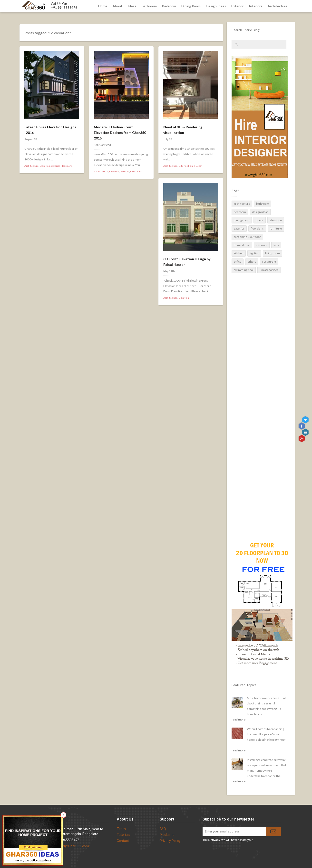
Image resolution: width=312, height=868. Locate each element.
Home (103, 6)
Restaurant (269, 262)
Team (121, 829)
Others (252, 262)
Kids (276, 245)
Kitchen (239, 253)
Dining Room (191, 6)
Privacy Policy (170, 841)
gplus (302, 438)
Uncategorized (269, 270)
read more (239, 719)
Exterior (237, 6)
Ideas (132, 6)
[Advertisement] (259, 449)
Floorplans (257, 228)
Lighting (254, 253)
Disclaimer (168, 835)
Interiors (256, 6)
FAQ (163, 829)
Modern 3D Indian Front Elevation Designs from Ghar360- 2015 (121, 133)
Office (238, 262)
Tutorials (123, 835)
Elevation (276, 220)
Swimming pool (244, 270)
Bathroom (149, 6)
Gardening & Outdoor (247, 237)
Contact (123, 841)
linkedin (306, 432)
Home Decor (242, 245)
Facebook (302, 426)
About (117, 6)
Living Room (273, 253)
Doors (260, 220)
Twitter (306, 420)
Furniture (276, 228)
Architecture (278, 6)
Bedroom (169, 6)
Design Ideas (216, 6)
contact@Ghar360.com (71, 846)
